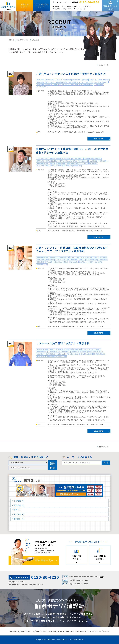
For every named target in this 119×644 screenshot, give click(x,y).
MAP (102, 577)
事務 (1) (17, 510)
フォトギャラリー (70, 9)
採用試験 (70, 631)
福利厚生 (56, 9)
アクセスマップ (60, 2)
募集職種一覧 (58, 6)
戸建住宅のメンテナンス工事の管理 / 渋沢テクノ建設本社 (71, 74)
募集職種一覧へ (45, 561)
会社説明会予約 (81, 631)
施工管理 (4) (19, 514)
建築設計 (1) (19, 519)
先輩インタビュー (73, 6)
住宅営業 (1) (19, 501)
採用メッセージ (42, 631)
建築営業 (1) (19, 505)
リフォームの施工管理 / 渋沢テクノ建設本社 (63, 343)
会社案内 (87, 6)
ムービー (84, 9)
